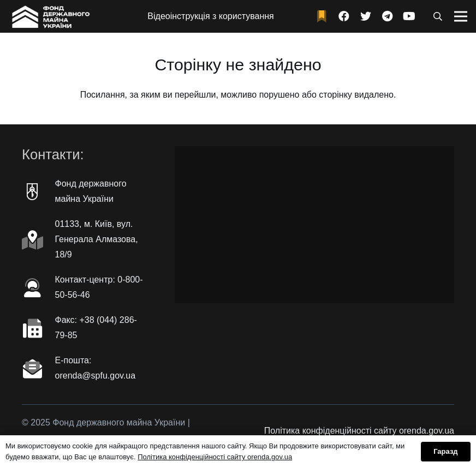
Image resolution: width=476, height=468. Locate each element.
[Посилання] (50, 16)
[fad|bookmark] (324, 17)
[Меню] (461, 16)
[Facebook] (344, 16)
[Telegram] (388, 16)
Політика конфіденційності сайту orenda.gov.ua (359, 431)
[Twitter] (366, 16)
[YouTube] (409, 16)
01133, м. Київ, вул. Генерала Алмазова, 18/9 (97, 239)
